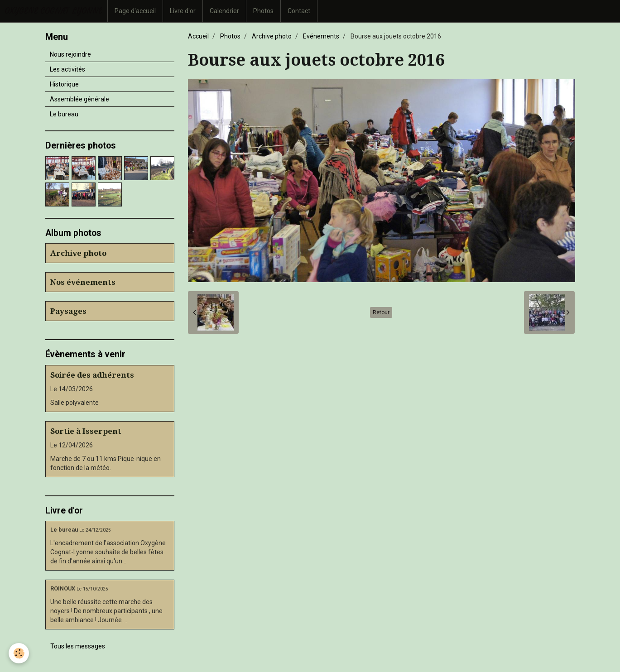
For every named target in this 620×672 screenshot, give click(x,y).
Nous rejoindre (70, 54)
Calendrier (224, 11)
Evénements (321, 36)
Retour (381, 312)
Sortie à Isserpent (86, 431)
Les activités (67, 69)
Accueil (198, 36)
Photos (263, 11)
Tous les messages (78, 646)
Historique (64, 84)
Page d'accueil (135, 11)
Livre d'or (183, 11)
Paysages (68, 311)
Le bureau (64, 114)
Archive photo (272, 36)
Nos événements (83, 282)
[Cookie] (19, 653)
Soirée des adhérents (92, 375)
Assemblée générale (79, 99)
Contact (299, 11)
